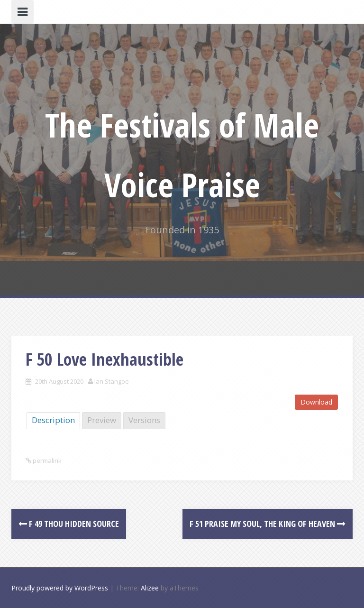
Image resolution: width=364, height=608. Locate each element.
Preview (102, 420)
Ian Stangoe (112, 381)
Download (316, 402)
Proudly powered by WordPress (60, 588)
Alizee (150, 588)
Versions (144, 420)
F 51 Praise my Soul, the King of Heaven (268, 524)
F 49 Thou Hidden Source (69, 524)
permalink (46, 461)
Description (53, 420)
